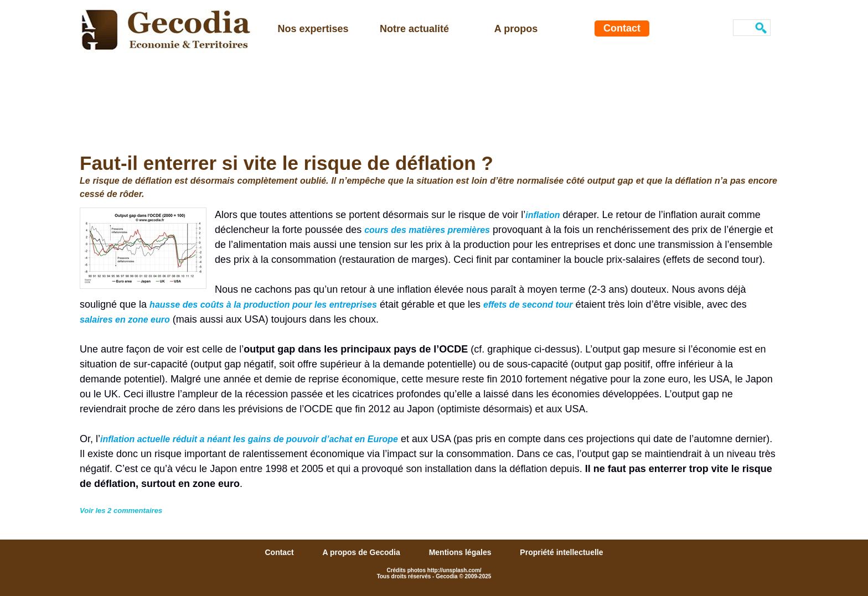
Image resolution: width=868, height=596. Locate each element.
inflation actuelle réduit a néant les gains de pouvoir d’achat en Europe (249, 439)
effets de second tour (528, 305)
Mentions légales (461, 552)
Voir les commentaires (121, 511)
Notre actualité (414, 29)
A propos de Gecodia (362, 552)
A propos (516, 29)
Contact (622, 28)
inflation (542, 215)
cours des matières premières (427, 230)
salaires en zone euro (125, 320)
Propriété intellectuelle (561, 552)
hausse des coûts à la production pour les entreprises (263, 305)
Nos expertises (313, 29)
